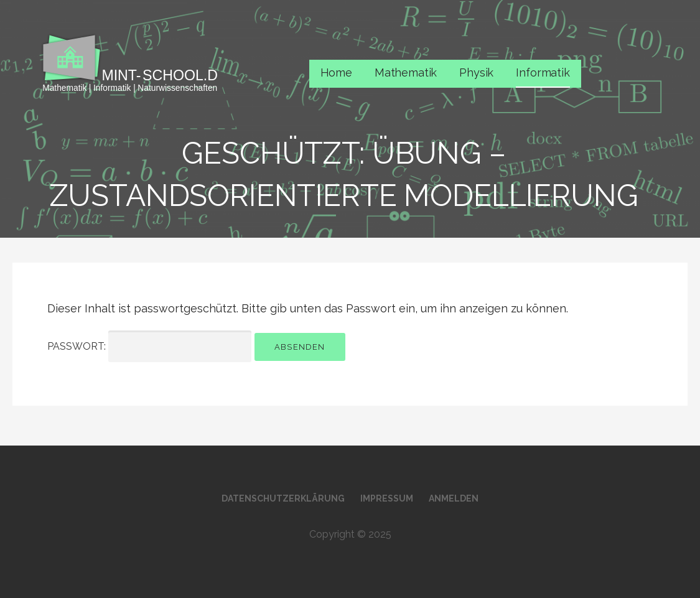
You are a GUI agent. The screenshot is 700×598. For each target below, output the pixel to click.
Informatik (543, 72)
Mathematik (406, 72)
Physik (476, 72)
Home (336, 72)
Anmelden (454, 498)
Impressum (387, 498)
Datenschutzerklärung (283, 498)
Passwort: (149, 346)
